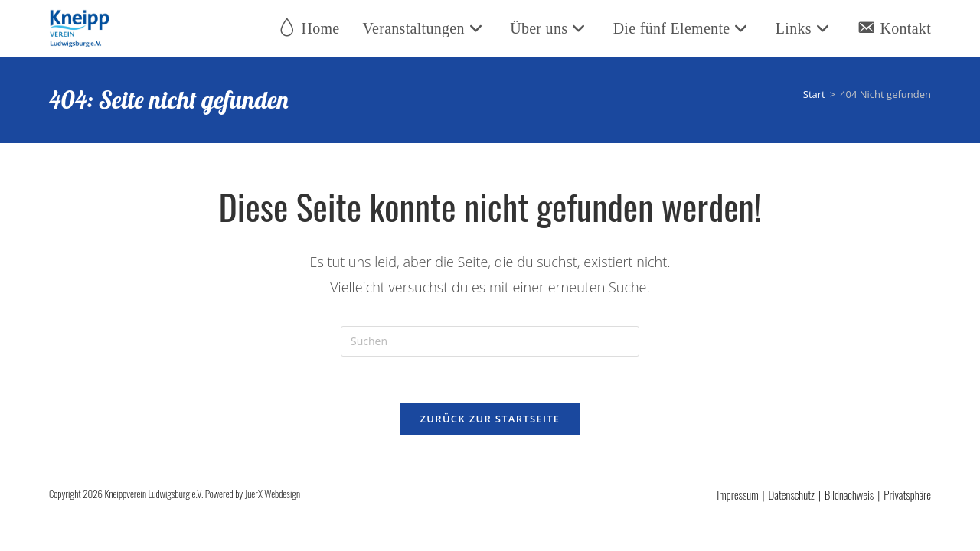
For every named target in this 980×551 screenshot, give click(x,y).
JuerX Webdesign (273, 494)
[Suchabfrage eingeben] (490, 341)
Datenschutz (792, 494)
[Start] (814, 94)
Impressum (737, 494)
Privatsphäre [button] (907, 494)
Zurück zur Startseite (490, 419)
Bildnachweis (849, 494)
